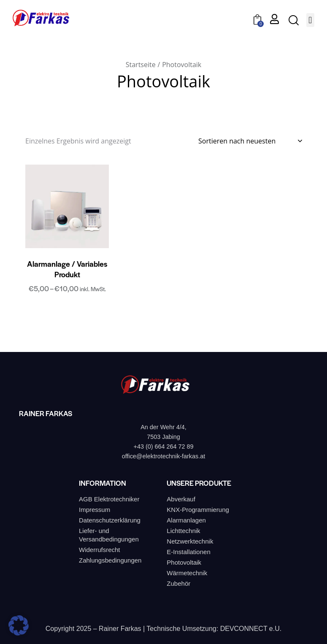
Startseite (141, 65)
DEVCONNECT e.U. (251, 629)
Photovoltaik (184, 562)
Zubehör (178, 583)
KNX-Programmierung (198, 510)
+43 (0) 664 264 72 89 (163, 446)
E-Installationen (188, 552)
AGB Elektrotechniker (109, 499)
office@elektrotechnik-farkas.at (164, 456)
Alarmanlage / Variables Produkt (67, 269)
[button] (310, 20)
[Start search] (293, 20)
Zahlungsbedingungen (110, 560)
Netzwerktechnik (190, 541)
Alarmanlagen (186, 520)
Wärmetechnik (187, 573)
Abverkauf (181, 499)
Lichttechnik (183, 531)
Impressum (95, 510)
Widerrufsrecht (100, 550)
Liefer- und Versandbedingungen (109, 535)
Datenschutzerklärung (110, 520)
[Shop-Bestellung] (250, 141)
